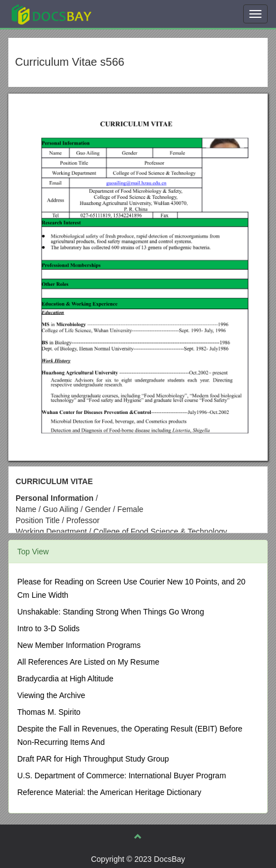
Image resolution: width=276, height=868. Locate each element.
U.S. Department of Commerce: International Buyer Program (122, 776)
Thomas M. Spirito (49, 712)
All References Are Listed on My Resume (88, 662)
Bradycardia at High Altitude (65, 679)
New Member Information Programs (79, 645)
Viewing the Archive (51, 695)
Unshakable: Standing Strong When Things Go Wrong (111, 612)
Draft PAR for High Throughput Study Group (93, 759)
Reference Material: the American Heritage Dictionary (109, 792)
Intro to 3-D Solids (48, 628)
